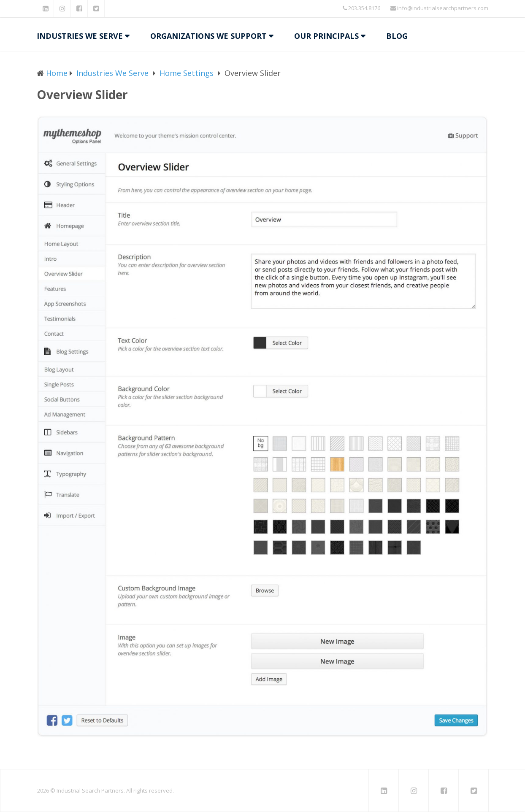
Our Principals (326, 36)
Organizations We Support (208, 36)
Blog (397, 36)
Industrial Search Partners (90, 790)
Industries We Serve (80, 36)
